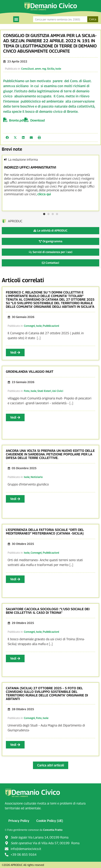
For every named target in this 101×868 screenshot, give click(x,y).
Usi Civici (58, 391)
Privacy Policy (19, 821)
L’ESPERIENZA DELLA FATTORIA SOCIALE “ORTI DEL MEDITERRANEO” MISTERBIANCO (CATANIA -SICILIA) (45, 532)
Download (37, 120)
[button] (16, 19)
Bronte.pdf (17, 120)
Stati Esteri (44, 391)
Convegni (29, 326)
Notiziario (37, 477)
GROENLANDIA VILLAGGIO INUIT (30, 372)
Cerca (93, 19)
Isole (58, 69)
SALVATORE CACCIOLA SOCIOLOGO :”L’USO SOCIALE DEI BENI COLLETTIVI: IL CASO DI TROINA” (48, 611)
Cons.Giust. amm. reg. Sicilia (38, 69)
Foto (27, 391)
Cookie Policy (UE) (50, 821)
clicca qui (44, 194)
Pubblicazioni (51, 326)
